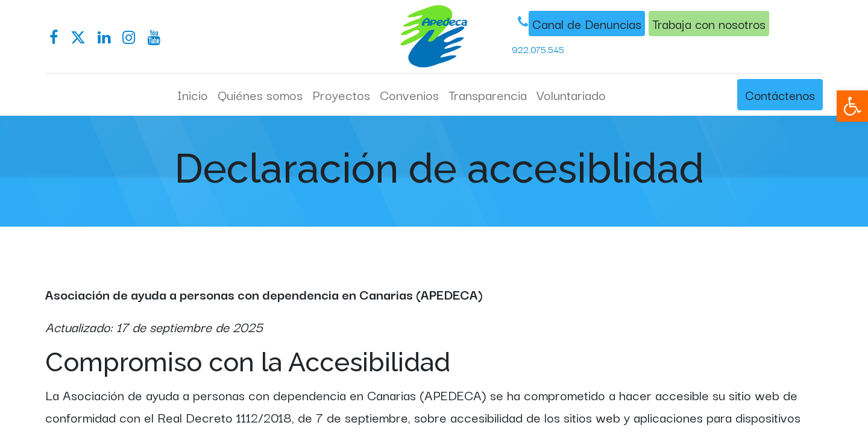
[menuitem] (193, 95)
